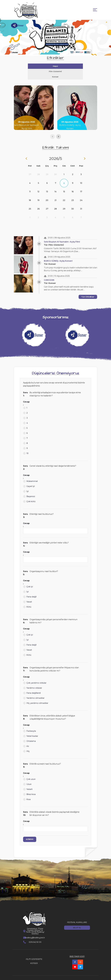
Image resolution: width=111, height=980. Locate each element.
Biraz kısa (29, 789)
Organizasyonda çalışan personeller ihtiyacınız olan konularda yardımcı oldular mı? (54, 664)
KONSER (34, 958)
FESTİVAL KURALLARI (77, 917)
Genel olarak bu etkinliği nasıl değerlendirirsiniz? (53, 461)
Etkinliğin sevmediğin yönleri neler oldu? (49, 537)
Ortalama (29, 736)
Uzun (27, 779)
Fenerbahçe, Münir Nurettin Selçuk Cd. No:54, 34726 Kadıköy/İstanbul (35, 926)
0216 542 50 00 (35, 937)
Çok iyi (28, 581)
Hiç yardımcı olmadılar (36, 698)
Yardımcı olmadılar (34, 693)
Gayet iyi (29, 481)
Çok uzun (29, 774)
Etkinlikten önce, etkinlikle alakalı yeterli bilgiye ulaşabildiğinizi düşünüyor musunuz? (52, 712)
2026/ (56, 153)
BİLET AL (77, 922)
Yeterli (28, 784)
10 (26, 448)
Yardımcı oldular (33, 683)
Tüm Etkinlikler (88, 292)
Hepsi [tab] (35, 66)
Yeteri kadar (31, 731)
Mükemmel (30, 476)
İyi (26, 486)
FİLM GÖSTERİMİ (34, 954)
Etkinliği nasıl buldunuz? (42, 509)
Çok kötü (29, 496)
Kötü (27, 602)
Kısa (27, 794)
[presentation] (53, 131)
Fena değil (30, 591)
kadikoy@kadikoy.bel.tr (35, 932)
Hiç (26, 746)
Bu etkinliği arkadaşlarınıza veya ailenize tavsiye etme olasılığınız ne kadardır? (55, 389)
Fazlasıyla (29, 726)
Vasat (28, 597)
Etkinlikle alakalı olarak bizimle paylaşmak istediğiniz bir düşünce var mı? (54, 808)
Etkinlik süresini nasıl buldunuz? (45, 759)
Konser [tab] (55, 71)
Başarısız (29, 491)
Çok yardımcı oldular (35, 678)
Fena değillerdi (32, 688)
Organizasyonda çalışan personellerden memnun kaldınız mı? (53, 616)
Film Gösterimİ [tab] (76, 66)
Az (26, 741)
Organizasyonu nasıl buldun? (44, 566)
